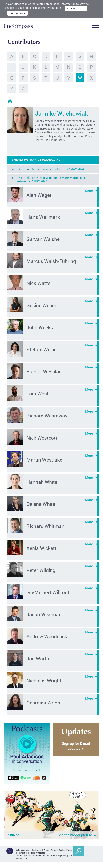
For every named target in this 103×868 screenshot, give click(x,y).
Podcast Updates (37, 853)
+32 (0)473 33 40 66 (29, 855)
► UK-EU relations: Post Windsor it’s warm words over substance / (48, 179)
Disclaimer (36, 850)
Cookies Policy (65, 850)
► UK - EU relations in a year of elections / (48, 169)
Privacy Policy (50, 850)
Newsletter (22, 853)
